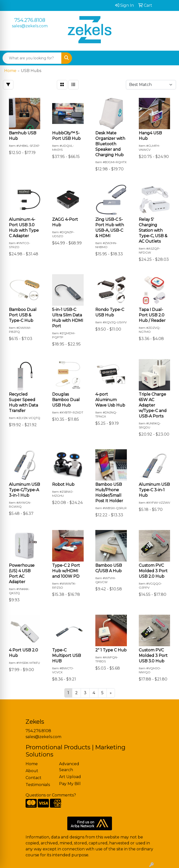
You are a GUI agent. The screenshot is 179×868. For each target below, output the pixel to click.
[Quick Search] (32, 58)
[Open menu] (169, 58)
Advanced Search (69, 767)
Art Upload (70, 777)
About (32, 771)
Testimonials (38, 785)
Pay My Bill (70, 784)
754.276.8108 (30, 20)
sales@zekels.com (30, 26)
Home (32, 764)
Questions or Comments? (51, 795)
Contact (34, 778)
